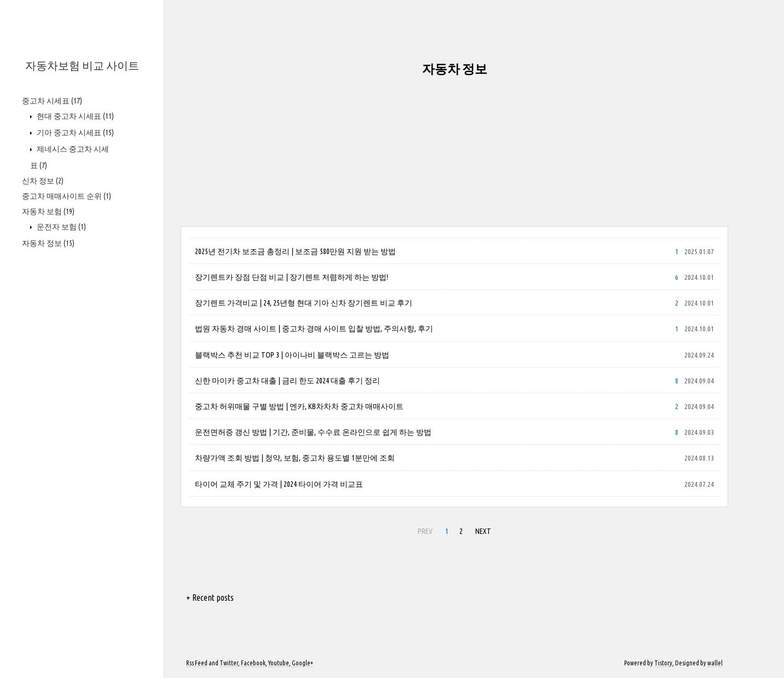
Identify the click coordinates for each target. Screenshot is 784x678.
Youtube (279, 663)
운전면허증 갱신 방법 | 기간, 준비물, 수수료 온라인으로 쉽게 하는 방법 (313, 432)
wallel (715, 663)
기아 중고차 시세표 (74, 133)
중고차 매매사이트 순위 (67, 196)
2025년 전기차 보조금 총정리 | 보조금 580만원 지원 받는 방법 (295, 251)
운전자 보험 (60, 227)
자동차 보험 (48, 211)
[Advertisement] (454, 150)
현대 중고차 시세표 (74, 116)
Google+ (302, 663)
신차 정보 (43, 181)
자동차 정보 (48, 243)
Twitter (229, 663)
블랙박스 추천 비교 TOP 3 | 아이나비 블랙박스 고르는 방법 (292, 355)
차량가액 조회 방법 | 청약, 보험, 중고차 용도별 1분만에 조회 (295, 458)
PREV (425, 531)
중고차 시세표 (52, 101)
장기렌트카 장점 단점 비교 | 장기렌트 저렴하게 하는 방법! (292, 277)
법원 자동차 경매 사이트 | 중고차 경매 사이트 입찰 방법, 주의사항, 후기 (314, 329)
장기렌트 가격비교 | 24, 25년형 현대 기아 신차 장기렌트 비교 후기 (304, 303)
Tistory (663, 663)
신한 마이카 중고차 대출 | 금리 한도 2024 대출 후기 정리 (287, 381)
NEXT (483, 531)
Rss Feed (197, 663)
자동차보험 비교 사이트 (82, 65)
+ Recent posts (210, 597)
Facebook (253, 663)
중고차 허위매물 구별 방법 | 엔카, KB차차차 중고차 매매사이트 (299, 406)
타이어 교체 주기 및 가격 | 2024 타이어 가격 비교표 (279, 484)
